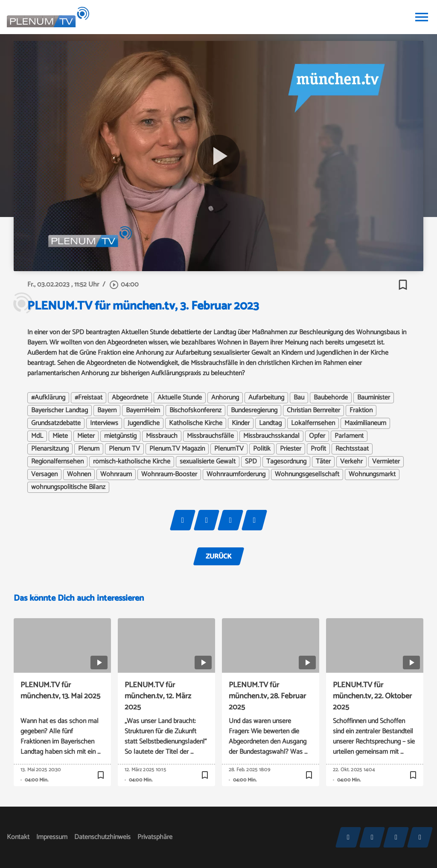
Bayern (107, 411)
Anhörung (225, 398)
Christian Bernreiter (313, 411)
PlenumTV (229, 449)
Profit (318, 449)
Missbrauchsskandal (271, 436)
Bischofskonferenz (195, 411)
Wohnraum (116, 475)
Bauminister (374, 398)
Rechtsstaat (352, 449)
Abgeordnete (130, 398)
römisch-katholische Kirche (132, 462)
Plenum (89, 449)
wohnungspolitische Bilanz (68, 487)
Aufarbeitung (266, 398)
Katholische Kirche (196, 423)
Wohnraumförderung (236, 475)
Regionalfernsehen (57, 462)
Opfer (317, 436)
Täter (323, 462)
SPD (251, 462)
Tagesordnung (286, 462)
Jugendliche (144, 423)
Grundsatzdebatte (56, 423)
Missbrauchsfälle (210, 436)
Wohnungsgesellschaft (307, 475)
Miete (60, 436)
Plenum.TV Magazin (177, 449)
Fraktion (361, 411)
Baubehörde (331, 398)
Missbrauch (162, 436)
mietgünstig (120, 436)
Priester (291, 449)
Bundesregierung (254, 411)
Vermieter (386, 462)
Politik (262, 449)
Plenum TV (124, 449)
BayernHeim (143, 411)
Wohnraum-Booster (169, 475)
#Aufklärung (48, 398)
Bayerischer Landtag (60, 411)
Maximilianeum (365, 423)
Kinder (241, 423)
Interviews (104, 423)
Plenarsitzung (50, 449)
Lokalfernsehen (313, 423)
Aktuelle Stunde (180, 398)
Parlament (349, 436)
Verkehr (351, 462)
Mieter (86, 436)
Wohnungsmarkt (372, 475)
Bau (299, 398)
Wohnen (79, 475)
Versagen (44, 475)
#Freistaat (89, 398)
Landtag (270, 423)
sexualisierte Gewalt (208, 462)
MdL (37, 436)
